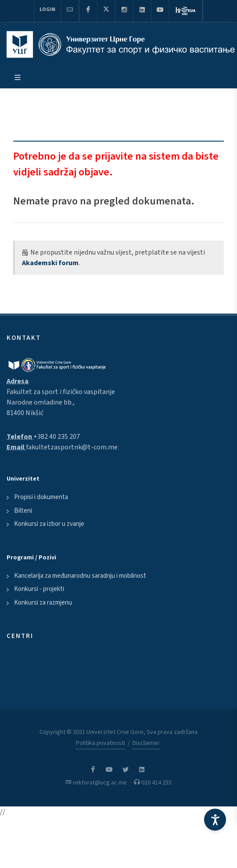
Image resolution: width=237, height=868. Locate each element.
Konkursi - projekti (39, 589)
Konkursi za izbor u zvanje (49, 524)
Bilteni (23, 511)
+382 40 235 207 (57, 437)
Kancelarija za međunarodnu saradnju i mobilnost (80, 576)
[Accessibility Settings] (215, 820)
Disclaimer (146, 743)
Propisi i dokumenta (41, 497)
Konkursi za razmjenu (43, 603)
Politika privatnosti (101, 743)
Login (47, 9)
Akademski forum (50, 263)
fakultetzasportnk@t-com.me (72, 447)
